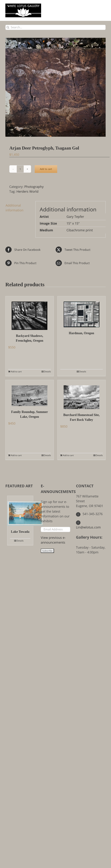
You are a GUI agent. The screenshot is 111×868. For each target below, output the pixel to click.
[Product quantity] (20, 169)
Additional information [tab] (14, 208)
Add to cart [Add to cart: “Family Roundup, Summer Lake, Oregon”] (16, 455)
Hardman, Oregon (82, 333)
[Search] (8, 27)
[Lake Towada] (20, 511)
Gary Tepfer (75, 217)
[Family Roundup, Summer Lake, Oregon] (30, 393)
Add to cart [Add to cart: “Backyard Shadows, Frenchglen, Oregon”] (16, 372)
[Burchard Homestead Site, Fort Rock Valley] (82, 395)
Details (47, 372)
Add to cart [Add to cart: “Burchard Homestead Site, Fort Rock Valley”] (68, 455)
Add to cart (46, 169)
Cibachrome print (80, 230)
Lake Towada (20, 532)
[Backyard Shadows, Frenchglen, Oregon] (30, 313)
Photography (34, 187)
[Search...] (55, 27)
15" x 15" (73, 223)
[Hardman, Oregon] (82, 312)
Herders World (27, 191)
